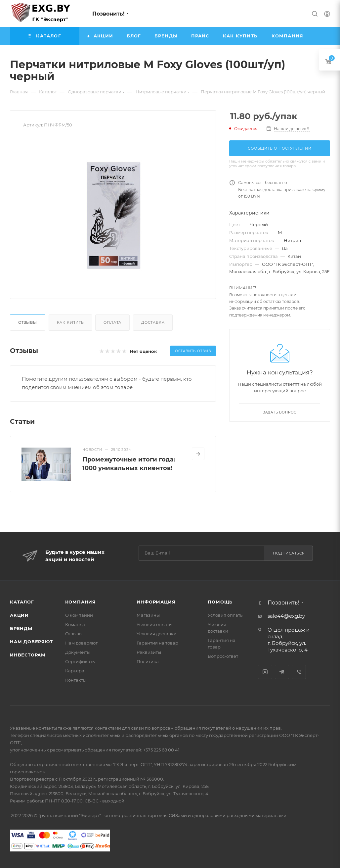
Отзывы (28, 322)
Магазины (148, 615)
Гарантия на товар (157, 643)
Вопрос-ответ (223, 656)
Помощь (220, 602)
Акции (19, 615)
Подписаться (289, 553)
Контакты (76, 680)
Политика (148, 661)
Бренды (21, 628)
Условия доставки (157, 634)
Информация (156, 602)
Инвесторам (28, 655)
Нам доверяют (31, 642)
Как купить (70, 322)
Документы (78, 652)
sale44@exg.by (286, 616)
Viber (299, 672)
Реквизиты (149, 652)
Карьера (75, 671)
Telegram (282, 672)
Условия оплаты (154, 624)
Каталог (22, 602)
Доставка (153, 322)
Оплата (112, 322)
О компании (79, 615)
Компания (81, 602)
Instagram (265, 672)
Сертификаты (80, 661)
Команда (75, 624)
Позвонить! (108, 14)
